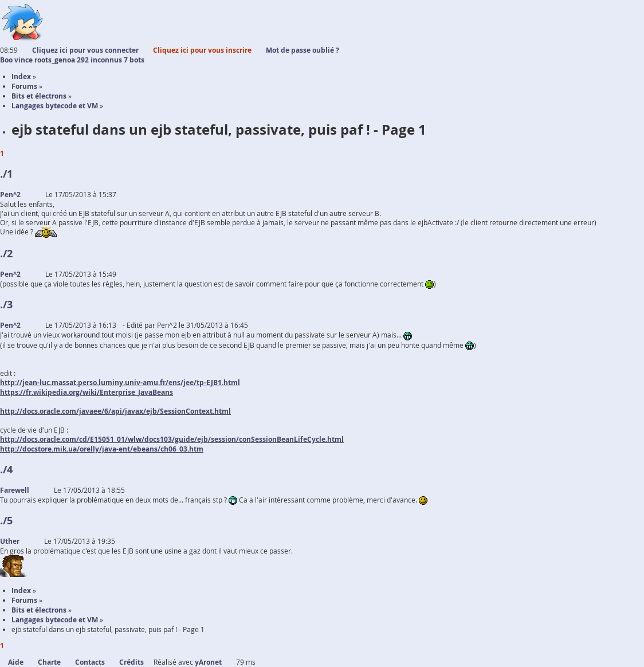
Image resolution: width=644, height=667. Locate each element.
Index (21, 591)
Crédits (131, 662)
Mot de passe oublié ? (303, 50)
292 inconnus (99, 60)
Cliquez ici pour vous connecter (85, 50)
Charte (49, 662)
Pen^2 (10, 195)
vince (23, 60)
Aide (16, 662)
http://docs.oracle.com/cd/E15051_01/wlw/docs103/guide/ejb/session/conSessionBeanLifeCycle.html (172, 439)
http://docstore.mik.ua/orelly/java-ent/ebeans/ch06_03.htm (102, 449)
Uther (10, 541)
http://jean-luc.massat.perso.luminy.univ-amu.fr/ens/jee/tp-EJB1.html (120, 382)
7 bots (134, 60)
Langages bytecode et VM (55, 620)
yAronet (208, 662)
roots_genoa (55, 60)
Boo (6, 60)
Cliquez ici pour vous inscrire (202, 50)
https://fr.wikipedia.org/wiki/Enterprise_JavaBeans (87, 392)
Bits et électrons (39, 610)
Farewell (15, 490)
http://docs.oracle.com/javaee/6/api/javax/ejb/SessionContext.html (115, 411)
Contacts (90, 662)
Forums (24, 600)
